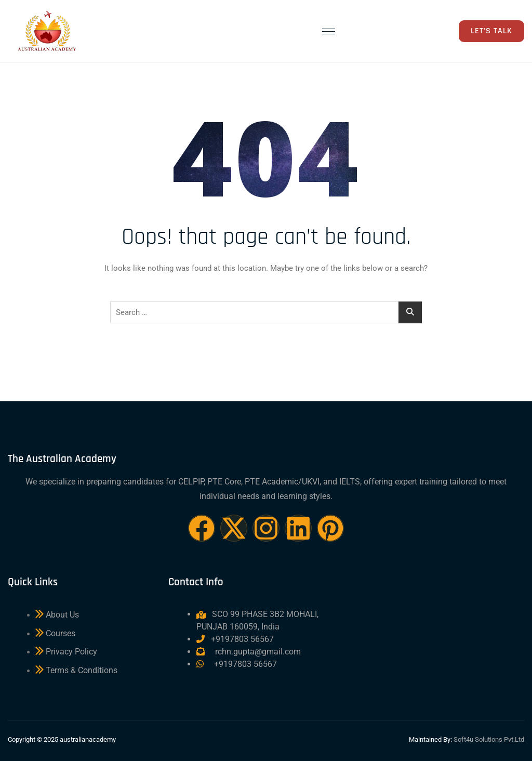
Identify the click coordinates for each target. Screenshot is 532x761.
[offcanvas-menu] (443, 32)
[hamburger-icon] (329, 31)
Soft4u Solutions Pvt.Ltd (489, 739)
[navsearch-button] (420, 33)
